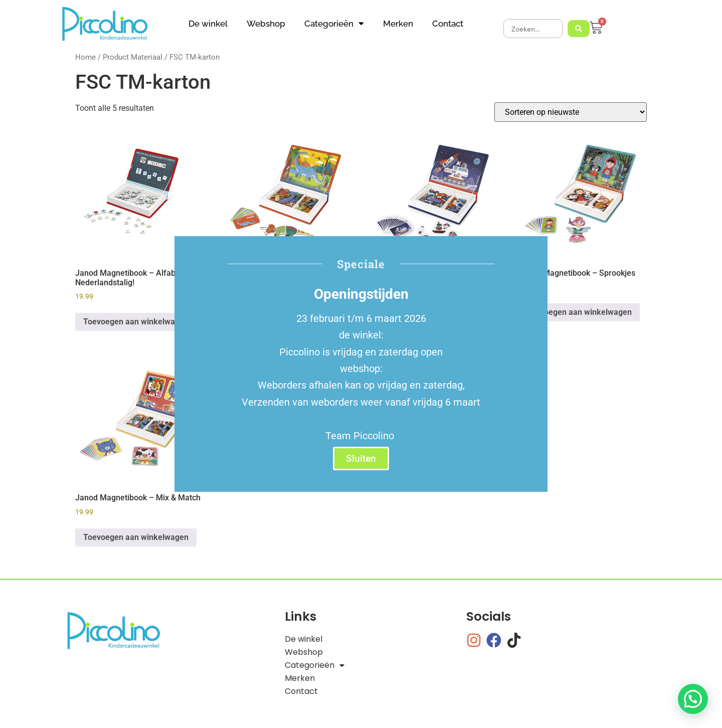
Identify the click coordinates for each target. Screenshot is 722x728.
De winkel (208, 24)
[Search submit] (579, 29)
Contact (448, 24)
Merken (398, 24)
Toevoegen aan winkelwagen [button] (136, 322)
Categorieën (334, 23)
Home (85, 57)
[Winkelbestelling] (571, 112)
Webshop (266, 24)
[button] (693, 699)
